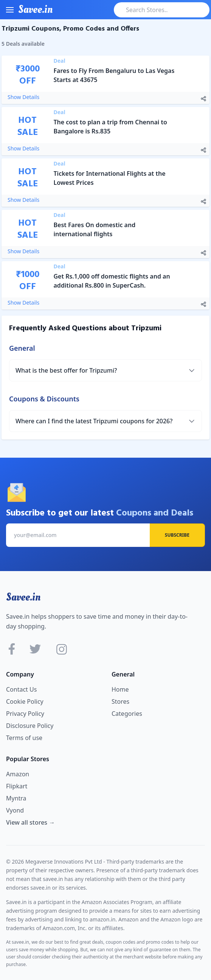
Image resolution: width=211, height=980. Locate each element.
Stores (120, 701)
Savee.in (23, 597)
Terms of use (24, 738)
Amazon (18, 774)
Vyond (15, 810)
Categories (127, 714)
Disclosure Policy (30, 726)
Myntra (16, 798)
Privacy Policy (25, 714)
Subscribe (177, 535)
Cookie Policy (25, 701)
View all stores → (30, 822)
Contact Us (21, 689)
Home (120, 689)
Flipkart (17, 786)
